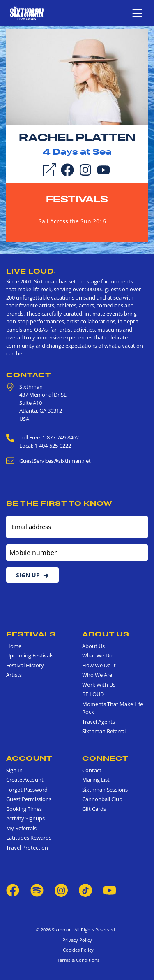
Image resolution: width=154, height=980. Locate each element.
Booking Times (24, 809)
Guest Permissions (29, 799)
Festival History (25, 665)
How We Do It (99, 665)
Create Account (25, 780)
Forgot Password (27, 790)
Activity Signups (25, 818)
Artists (14, 675)
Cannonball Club (102, 799)
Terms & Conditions (77, 960)
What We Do (97, 655)
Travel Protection (27, 848)
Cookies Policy (77, 950)
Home (14, 646)
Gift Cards (94, 809)
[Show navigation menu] (137, 13)
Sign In (14, 770)
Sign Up (32, 575)
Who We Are (97, 675)
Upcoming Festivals (30, 655)
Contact (29, 375)
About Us (106, 634)
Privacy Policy (77, 940)
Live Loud (31, 271)
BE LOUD (93, 694)
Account (29, 758)
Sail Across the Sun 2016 (72, 221)
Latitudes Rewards (29, 838)
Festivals (77, 199)
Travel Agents (99, 722)
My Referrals (21, 828)
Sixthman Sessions (105, 790)
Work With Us (99, 685)
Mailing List (96, 780)
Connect (105, 758)
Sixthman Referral (104, 731)
